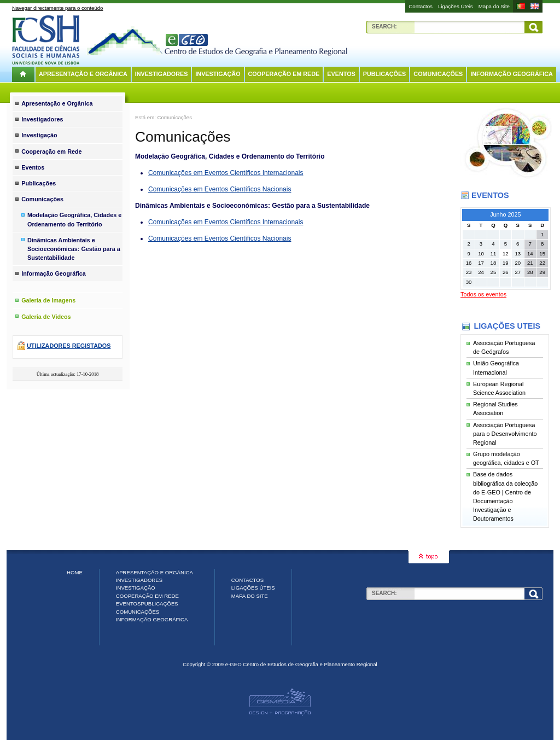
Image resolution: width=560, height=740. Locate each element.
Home (75, 572)
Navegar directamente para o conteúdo (57, 8)
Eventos (341, 74)
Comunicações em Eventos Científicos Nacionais (220, 189)
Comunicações (438, 74)
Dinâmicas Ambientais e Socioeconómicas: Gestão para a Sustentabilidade (74, 249)
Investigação (218, 74)
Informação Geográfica (512, 74)
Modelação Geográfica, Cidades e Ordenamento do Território (74, 219)
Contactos (421, 6)
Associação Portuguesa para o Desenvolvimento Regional (505, 434)
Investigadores (162, 74)
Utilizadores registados (69, 346)
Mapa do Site (494, 6)
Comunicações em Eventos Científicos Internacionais (226, 173)
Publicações (385, 74)
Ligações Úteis (456, 6)
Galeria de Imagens (48, 300)
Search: (384, 27)
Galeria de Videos (46, 317)
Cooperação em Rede (284, 74)
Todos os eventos (483, 294)
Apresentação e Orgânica (83, 74)
